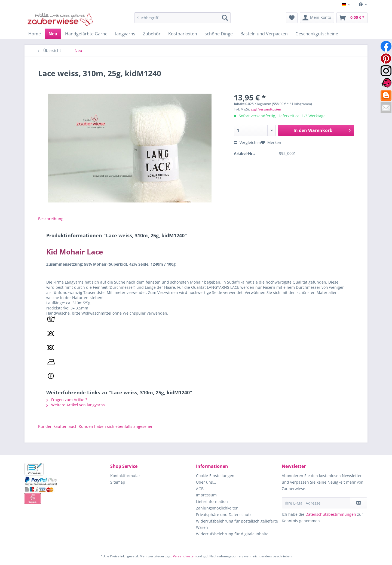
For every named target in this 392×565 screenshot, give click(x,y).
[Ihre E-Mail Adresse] (316, 503)
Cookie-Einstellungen (215, 476)
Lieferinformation (212, 501)
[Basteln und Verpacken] (264, 34)
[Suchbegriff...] (183, 18)
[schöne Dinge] (219, 34)
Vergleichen (247, 142)
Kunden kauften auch (58, 426)
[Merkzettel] (292, 18)
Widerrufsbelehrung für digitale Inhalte (232, 534)
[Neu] (53, 34)
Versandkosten (184, 556)
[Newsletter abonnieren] (359, 503)
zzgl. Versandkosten (266, 109)
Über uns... (206, 482)
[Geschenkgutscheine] (317, 34)
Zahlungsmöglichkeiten (217, 508)
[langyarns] (125, 34)
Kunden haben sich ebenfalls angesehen (116, 426)
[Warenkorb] (352, 18)
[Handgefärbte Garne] (86, 34)
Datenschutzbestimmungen (331, 514)
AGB (200, 489)
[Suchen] (225, 18)
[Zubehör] (152, 34)
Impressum (206, 495)
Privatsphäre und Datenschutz (224, 515)
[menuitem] (361, 4)
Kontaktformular (125, 476)
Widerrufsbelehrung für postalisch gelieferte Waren (237, 524)
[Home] (35, 34)
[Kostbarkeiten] (183, 34)
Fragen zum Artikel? (67, 400)
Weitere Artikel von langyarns (76, 405)
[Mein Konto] (317, 18)
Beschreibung (51, 219)
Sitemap (118, 482)
